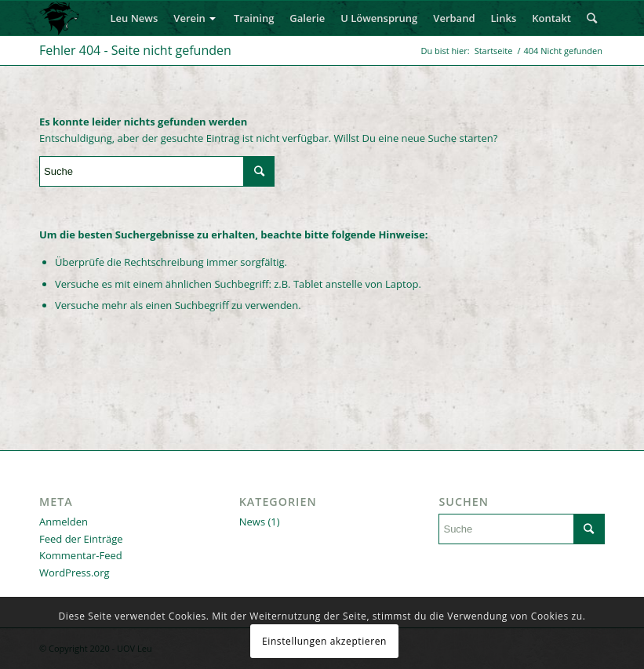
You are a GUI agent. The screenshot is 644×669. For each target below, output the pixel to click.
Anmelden (64, 522)
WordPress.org (75, 573)
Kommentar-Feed (81, 555)
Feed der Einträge (81, 539)
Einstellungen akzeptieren (324, 641)
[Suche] (592, 18)
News (252, 522)
